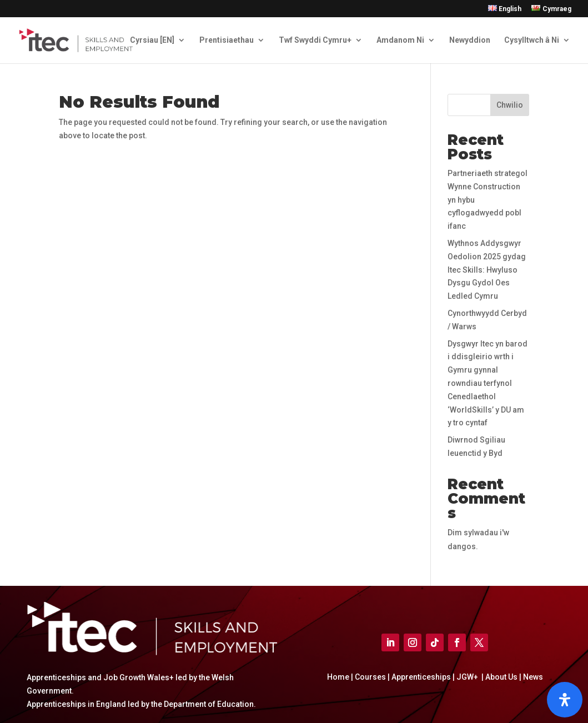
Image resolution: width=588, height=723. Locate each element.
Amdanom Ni (400, 40)
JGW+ (468, 677)
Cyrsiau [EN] (152, 40)
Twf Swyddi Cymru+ (315, 40)
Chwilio (510, 105)
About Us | (503, 677)
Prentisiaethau (227, 40)
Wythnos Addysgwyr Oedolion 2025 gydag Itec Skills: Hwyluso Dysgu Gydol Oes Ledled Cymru (487, 270)
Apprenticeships (422, 677)
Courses (370, 677)
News (533, 677)
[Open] (565, 700)
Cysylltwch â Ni (532, 40)
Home (338, 677)
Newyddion (470, 40)
